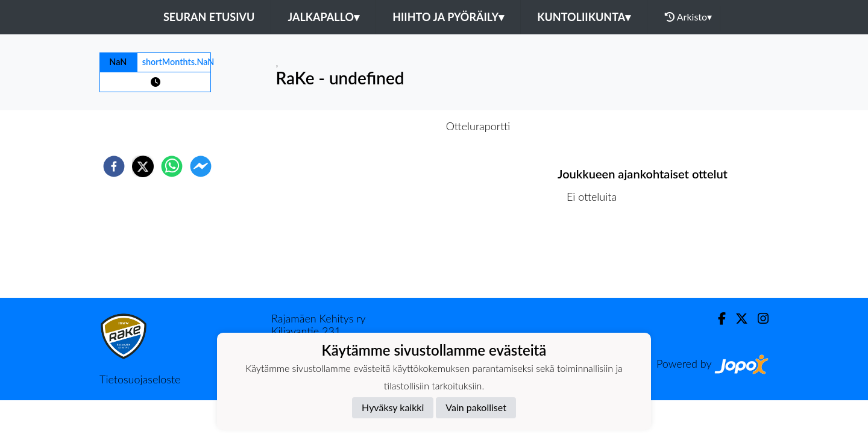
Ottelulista (596, 257)
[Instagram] (758, 319)
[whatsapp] (172, 166)
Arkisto (688, 17)
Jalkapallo (323, 17)
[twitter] (143, 166)
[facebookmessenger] (201, 166)
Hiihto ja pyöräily (448, 17)
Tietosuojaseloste (140, 379)
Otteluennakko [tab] (392, 126)
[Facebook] (717, 319)
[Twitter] (737, 319)
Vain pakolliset (476, 407)
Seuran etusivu (209, 17)
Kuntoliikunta (584, 17)
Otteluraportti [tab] (478, 126)
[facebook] (114, 166)
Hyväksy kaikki (393, 407)
